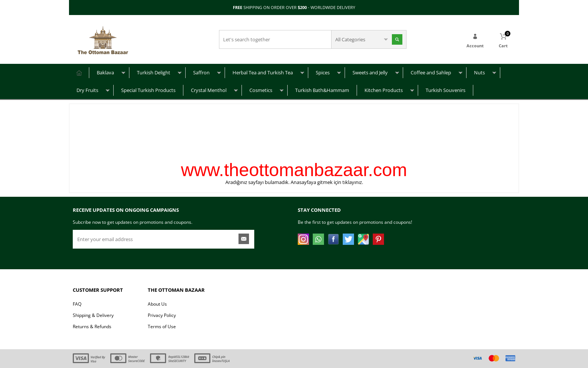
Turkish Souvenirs (445, 90)
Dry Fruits (87, 90)
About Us (157, 304)
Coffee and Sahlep (431, 72)
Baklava (105, 72)
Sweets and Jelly (370, 72)
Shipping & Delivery (93, 315)
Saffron (201, 72)
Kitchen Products (384, 90)
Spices (323, 72)
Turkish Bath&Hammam (322, 90)
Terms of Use (162, 327)
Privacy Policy (162, 315)
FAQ (77, 304)
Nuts (479, 72)
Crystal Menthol (209, 90)
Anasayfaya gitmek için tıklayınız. (327, 182)
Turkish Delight (154, 72)
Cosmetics (261, 90)
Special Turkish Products (148, 90)
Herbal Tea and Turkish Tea (263, 72)
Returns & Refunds (92, 327)
